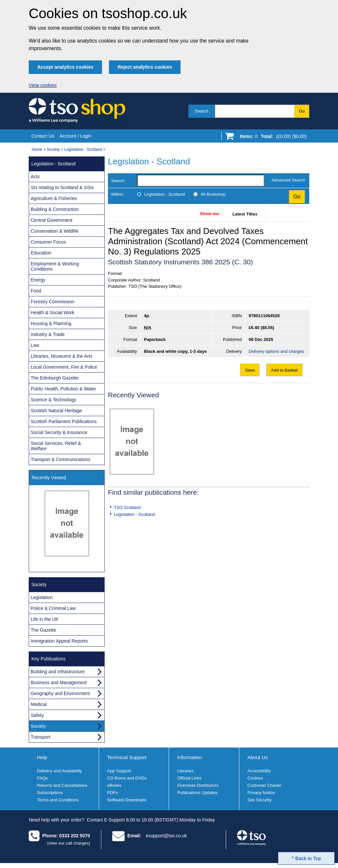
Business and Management (59, 683)
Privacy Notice (261, 793)
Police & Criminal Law (53, 608)
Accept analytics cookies (65, 67)
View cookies (43, 85)
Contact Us (43, 136)
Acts (35, 177)
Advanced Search (288, 180)
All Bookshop (213, 194)
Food (36, 291)
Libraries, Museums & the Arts (62, 356)
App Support (119, 771)
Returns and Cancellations (62, 785)
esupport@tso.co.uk (167, 836)
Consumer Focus (48, 242)
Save (250, 370)
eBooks (114, 785)
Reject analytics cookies (145, 67)
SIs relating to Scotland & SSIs (62, 187)
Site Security (260, 800)
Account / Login (75, 136)
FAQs (42, 778)
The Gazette (43, 630)
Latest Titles (245, 214)
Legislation (42, 597)
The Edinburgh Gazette (55, 378)
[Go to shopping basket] (271, 138)
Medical (39, 704)
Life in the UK (45, 619)
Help (42, 757)
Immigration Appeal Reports (59, 641)
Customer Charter (265, 785)
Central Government (51, 220)
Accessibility (259, 771)
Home (37, 150)
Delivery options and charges (276, 351)
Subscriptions (50, 793)
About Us (258, 757)
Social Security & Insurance (59, 432)
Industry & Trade (48, 334)
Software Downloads (127, 800)
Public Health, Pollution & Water (63, 389)
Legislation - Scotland (83, 150)
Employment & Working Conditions (55, 266)
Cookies (255, 778)
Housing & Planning (51, 323)
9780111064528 (264, 316)
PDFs (113, 793)
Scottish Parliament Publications (64, 421)
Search (202, 111)
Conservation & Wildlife (55, 231)
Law (35, 345)
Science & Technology (53, 400)
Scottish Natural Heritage (56, 411)
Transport (40, 737)
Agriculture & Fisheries (54, 198)
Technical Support (127, 757)
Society (53, 150)
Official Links (189, 778)
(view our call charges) (69, 843)
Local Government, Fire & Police (64, 367)
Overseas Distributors (198, 785)
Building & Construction (55, 209)
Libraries (186, 771)
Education (41, 253)
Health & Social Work (52, 313)
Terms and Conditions (58, 800)
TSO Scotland (127, 507)
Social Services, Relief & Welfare (56, 446)
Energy (38, 280)
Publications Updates (197, 793)
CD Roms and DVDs (127, 778)
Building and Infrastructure (58, 672)
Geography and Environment (60, 693)
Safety (37, 715)
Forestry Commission (52, 302)
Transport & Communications (61, 459)
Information (190, 757)
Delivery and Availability (59, 771)
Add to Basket (284, 370)
